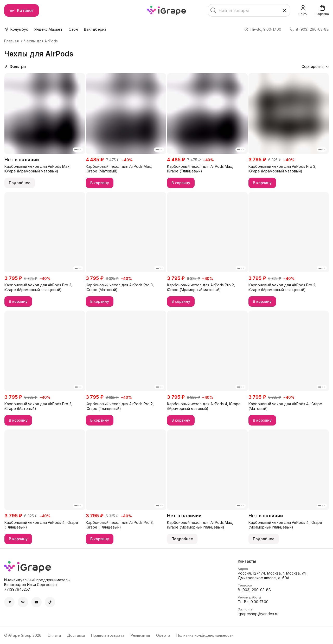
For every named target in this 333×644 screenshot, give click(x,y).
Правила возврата (108, 635)
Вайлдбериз (95, 29)
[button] (45, 113)
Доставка (76, 635)
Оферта (163, 635)
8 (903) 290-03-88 (254, 590)
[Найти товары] (249, 10)
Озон (73, 29)
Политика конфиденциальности (205, 635)
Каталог (22, 10)
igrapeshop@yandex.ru (258, 614)
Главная (11, 41)
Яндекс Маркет (48, 29)
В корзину (100, 183)
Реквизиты (140, 635)
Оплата (54, 635)
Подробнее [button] (20, 183)
